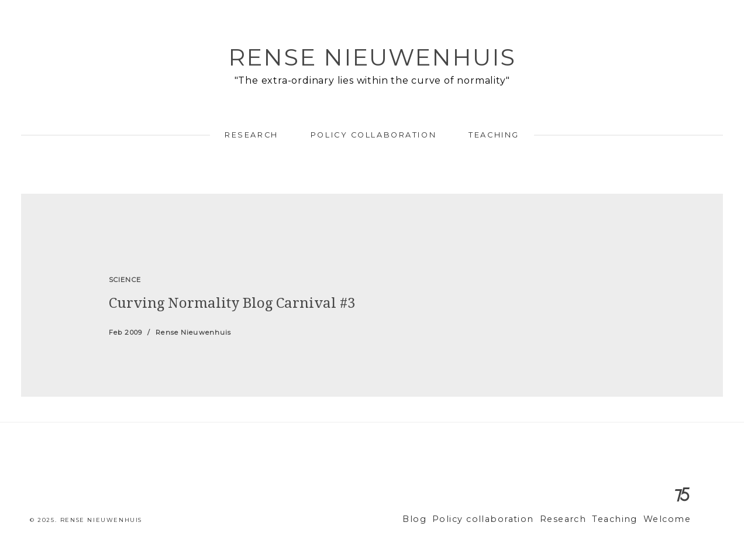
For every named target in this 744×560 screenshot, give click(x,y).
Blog (442, 519)
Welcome (669, 519)
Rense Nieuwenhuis (372, 57)
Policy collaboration (373, 135)
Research (251, 135)
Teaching (494, 135)
